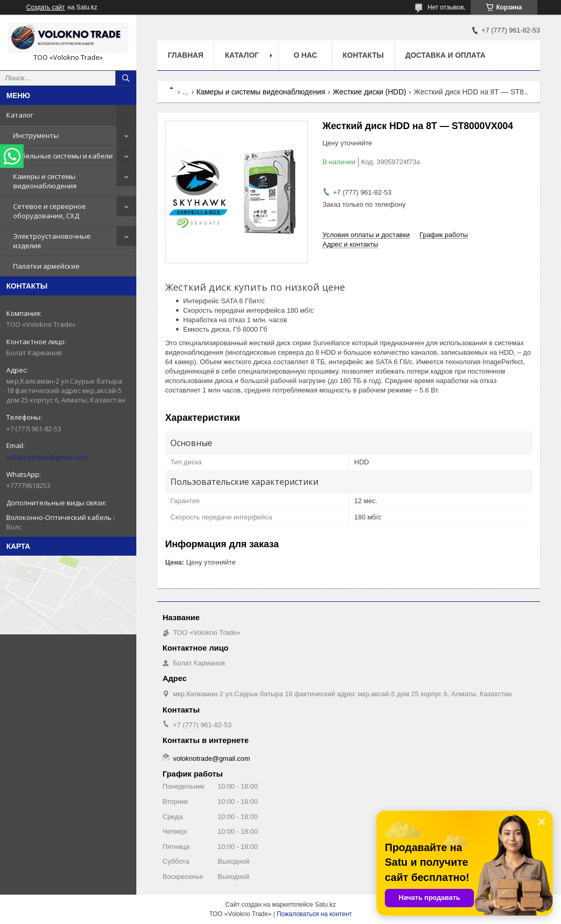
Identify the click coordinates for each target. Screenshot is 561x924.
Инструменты (36, 135)
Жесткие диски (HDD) (370, 92)
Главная (186, 55)
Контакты (363, 55)
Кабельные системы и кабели (63, 156)
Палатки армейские (46, 266)
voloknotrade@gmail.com (47, 457)
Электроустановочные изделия (52, 241)
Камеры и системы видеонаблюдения (45, 181)
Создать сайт (46, 7)
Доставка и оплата (445, 55)
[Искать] (126, 78)
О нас (305, 55)
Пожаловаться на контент (314, 914)
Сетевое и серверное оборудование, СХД (50, 211)
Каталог (20, 115)
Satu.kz (325, 905)
